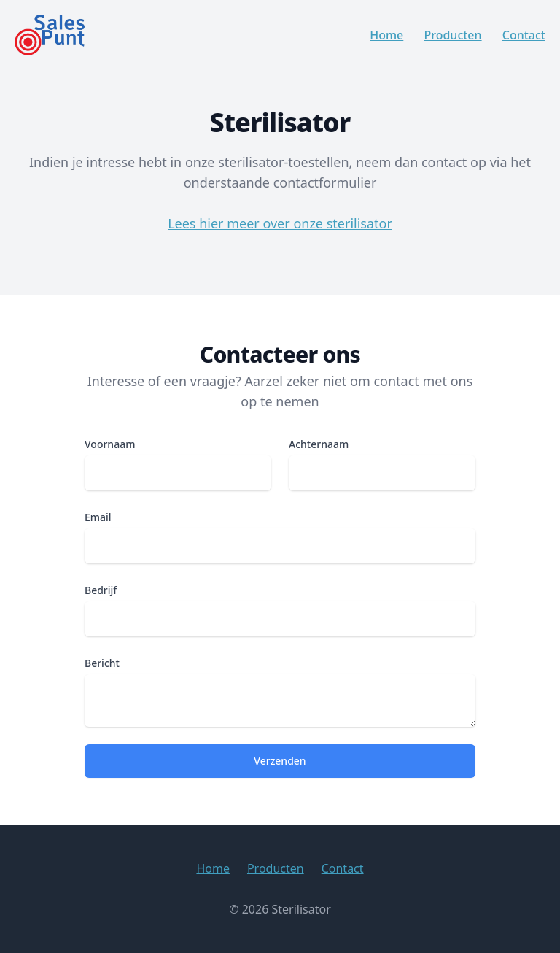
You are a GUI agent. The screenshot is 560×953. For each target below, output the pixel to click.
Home (386, 35)
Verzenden (280, 761)
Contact (524, 35)
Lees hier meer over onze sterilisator (280, 223)
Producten (452, 35)
